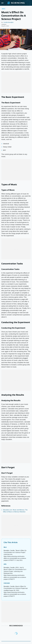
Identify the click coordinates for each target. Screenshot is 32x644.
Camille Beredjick (8, 22)
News (3, 9)
